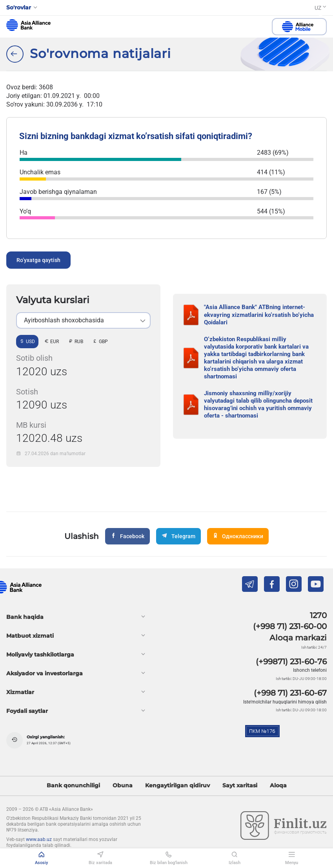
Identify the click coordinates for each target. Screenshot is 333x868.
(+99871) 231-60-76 (291, 662)
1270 (318, 615)
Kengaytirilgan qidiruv (177, 786)
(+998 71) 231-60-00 (290, 626)
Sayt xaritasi (240, 786)
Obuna (123, 786)
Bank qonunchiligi (73, 786)
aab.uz (28, 25)
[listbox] (83, 320)
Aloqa (278, 786)
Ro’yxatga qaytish (38, 260)
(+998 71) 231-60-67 (290, 693)
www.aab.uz (39, 839)
